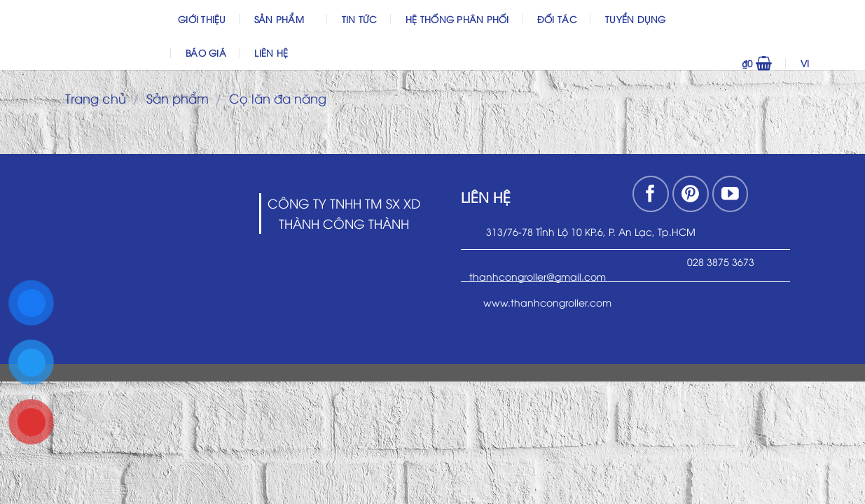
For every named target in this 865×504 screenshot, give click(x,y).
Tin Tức (360, 19)
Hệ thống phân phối (457, 19)
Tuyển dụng (636, 19)
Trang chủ (96, 98)
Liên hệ (271, 52)
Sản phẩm (284, 19)
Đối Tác (557, 19)
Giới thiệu (202, 19)
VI (824, 63)
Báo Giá (206, 52)
